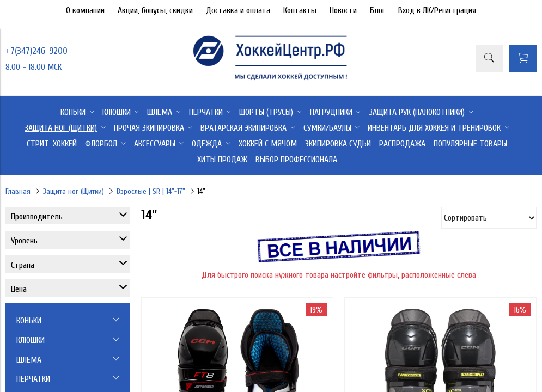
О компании (85, 10)
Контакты (300, 10)
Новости (343, 10)
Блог (377, 10)
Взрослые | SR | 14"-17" (151, 191)
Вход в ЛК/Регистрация (437, 10)
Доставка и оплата (238, 10)
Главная (18, 191)
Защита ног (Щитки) (74, 191)
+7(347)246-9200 (36, 51)
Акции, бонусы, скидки (155, 10)
